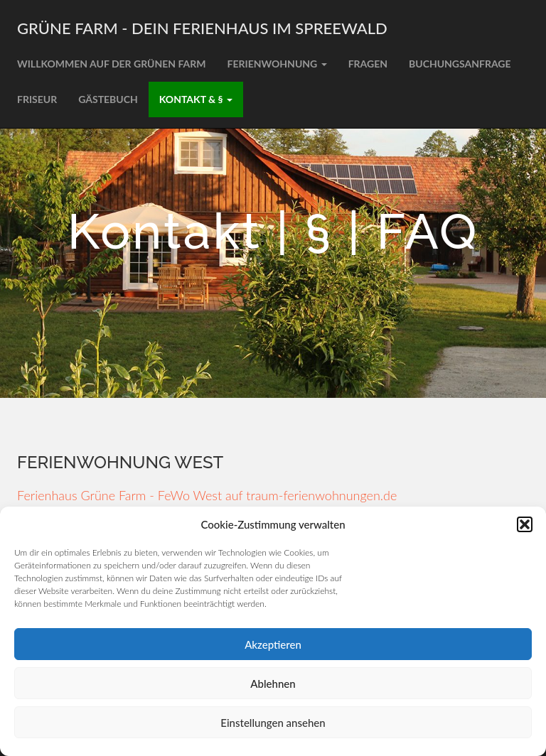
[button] (525, 524)
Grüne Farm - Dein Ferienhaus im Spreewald (202, 28)
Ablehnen (273, 684)
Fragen (368, 64)
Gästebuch (108, 99)
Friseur (37, 99)
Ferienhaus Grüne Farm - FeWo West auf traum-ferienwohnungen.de (207, 495)
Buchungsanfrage (460, 64)
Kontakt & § (196, 99)
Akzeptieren (273, 644)
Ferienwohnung (277, 64)
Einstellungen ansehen (273, 723)
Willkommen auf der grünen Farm (112, 64)
